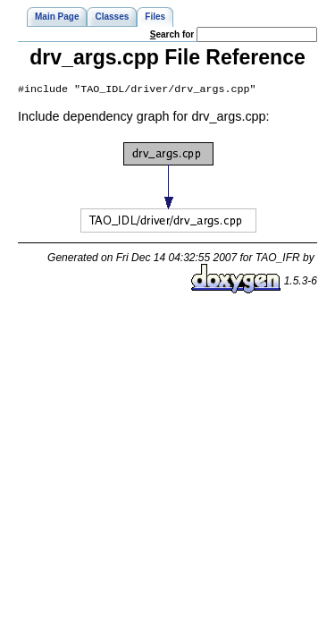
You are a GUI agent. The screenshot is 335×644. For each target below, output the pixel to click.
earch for (172, 34)
